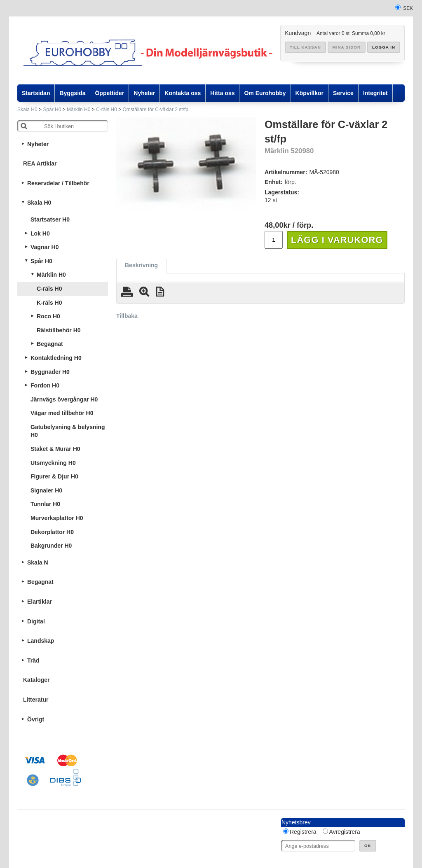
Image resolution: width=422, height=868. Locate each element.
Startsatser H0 (50, 219)
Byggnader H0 (50, 372)
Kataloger (36, 680)
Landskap (41, 641)
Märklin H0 (79, 110)
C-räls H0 (107, 110)
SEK (408, 8)
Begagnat (50, 344)
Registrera (303, 832)
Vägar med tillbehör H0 (62, 413)
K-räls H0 (49, 303)
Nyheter (38, 144)
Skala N (38, 562)
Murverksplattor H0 (57, 518)
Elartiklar (40, 602)
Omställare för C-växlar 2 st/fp (156, 110)
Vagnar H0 (45, 247)
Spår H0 (52, 110)
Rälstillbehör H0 (59, 330)
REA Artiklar (40, 163)
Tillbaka (127, 316)
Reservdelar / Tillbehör (58, 183)
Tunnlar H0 (45, 504)
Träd (33, 660)
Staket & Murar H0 (55, 449)
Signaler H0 (46, 490)
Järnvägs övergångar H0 (64, 399)
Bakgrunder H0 (51, 546)
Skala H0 (27, 110)
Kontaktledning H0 (56, 358)
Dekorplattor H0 (52, 532)
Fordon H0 (45, 385)
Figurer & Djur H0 (54, 476)
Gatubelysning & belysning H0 (68, 431)
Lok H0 (40, 233)
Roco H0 (48, 316)
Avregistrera (345, 832)
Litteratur (36, 700)
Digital (36, 621)
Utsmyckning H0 (53, 463)
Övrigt (36, 719)
